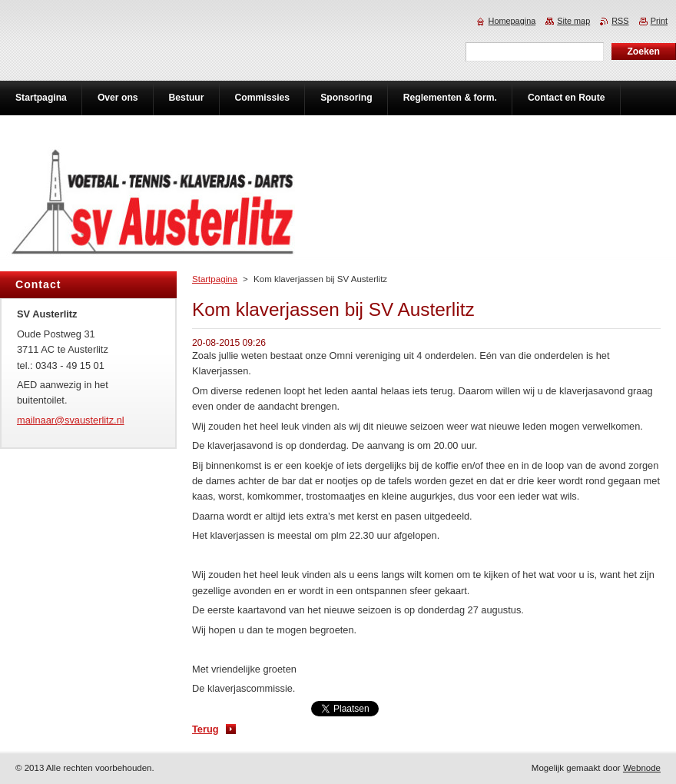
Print (659, 21)
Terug (205, 729)
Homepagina (512, 21)
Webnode (642, 768)
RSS (620, 21)
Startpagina (215, 279)
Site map (573, 21)
